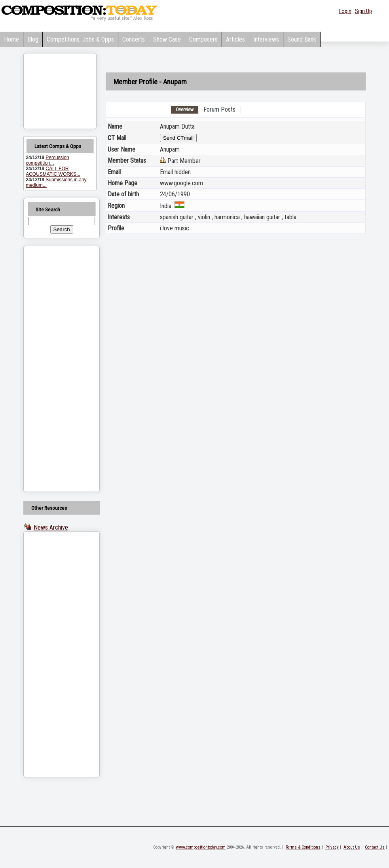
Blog (33, 39)
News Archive (51, 527)
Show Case (167, 39)
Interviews (266, 39)
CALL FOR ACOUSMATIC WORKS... (53, 171)
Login (345, 11)
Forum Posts (219, 109)
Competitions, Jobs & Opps (80, 39)
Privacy (332, 847)
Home (11, 39)
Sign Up (363, 11)
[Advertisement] (51, 369)
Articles (235, 39)
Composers (203, 39)
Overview (185, 110)
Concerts (134, 39)
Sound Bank (302, 39)
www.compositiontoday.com (201, 847)
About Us (352, 847)
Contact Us (375, 847)
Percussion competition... (47, 160)
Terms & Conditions (303, 847)
